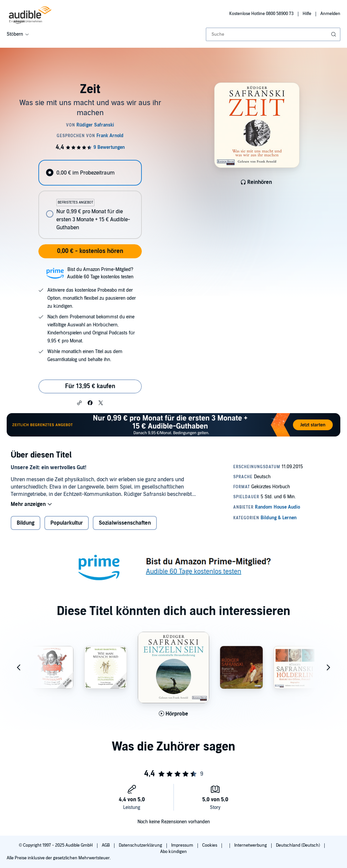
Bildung (26, 523)
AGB (106, 845)
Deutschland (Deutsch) (298, 845)
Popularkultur (67, 523)
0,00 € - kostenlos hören (90, 251)
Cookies (210, 845)
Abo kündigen (173, 852)
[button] (79, 402)
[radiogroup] (90, 199)
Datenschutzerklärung (141, 845)
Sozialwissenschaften (125, 523)
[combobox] (273, 34)
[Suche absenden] (334, 34)
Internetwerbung (251, 845)
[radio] (90, 173)
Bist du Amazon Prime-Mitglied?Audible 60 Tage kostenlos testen (100, 273)
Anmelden (330, 14)
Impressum (183, 845)
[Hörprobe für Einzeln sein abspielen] (174, 714)
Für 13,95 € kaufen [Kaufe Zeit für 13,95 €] (90, 386)
